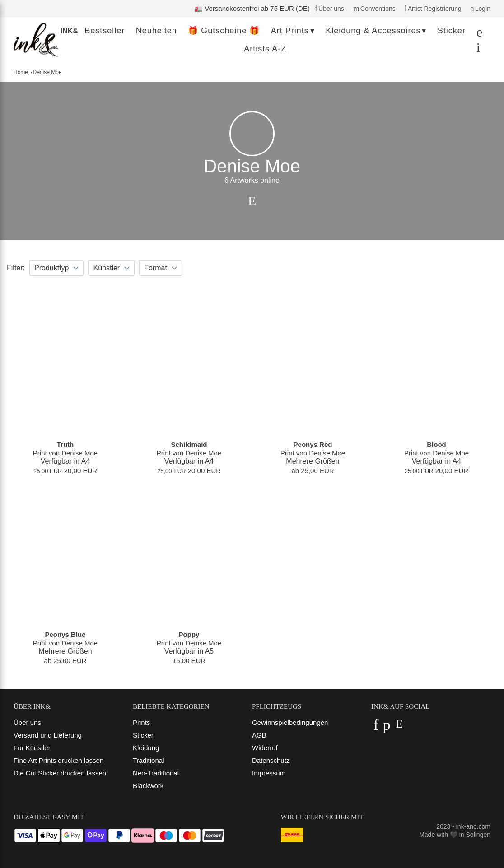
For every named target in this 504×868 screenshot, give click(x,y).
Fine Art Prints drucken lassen (58, 760)
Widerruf (265, 748)
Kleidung (146, 748)
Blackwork (148, 786)
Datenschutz (271, 760)
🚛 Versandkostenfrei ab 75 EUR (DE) (252, 8)
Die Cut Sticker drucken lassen (60, 773)
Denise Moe (47, 72)
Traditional (148, 760)
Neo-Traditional (156, 773)
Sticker (143, 735)
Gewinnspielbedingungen (290, 722)
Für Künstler (32, 748)
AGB (259, 735)
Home (21, 72)
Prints (141, 722)
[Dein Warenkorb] (476, 49)
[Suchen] (477, 34)
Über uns (27, 722)
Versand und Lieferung (48, 735)
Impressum (269, 773)
